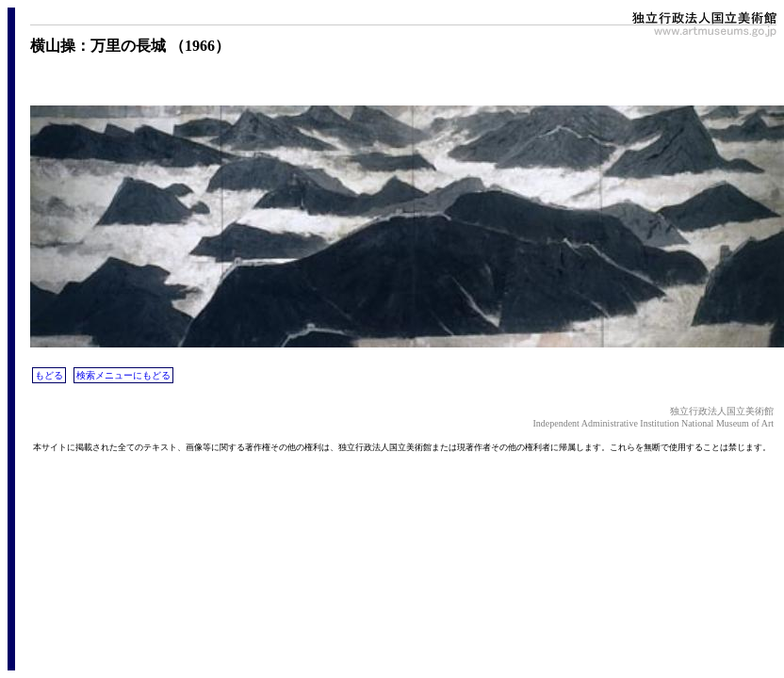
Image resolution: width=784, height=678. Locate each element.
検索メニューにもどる (123, 375)
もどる (49, 375)
